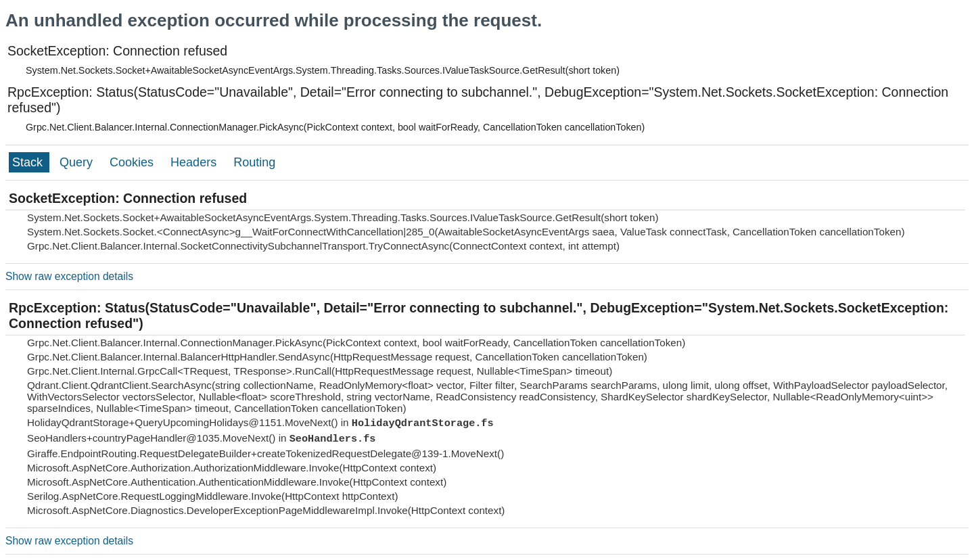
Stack (29, 162)
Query (78, 162)
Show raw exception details (69, 276)
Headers (195, 162)
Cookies (133, 162)
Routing (254, 162)
